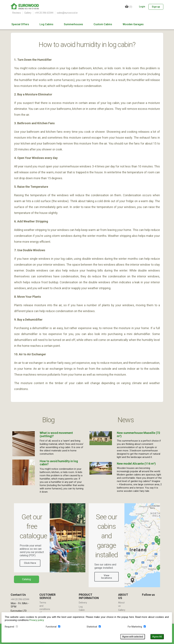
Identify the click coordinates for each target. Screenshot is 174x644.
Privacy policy (37, 620)
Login (142, 7)
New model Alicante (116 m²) (136, 464)
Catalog (27, 579)
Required (10, 626)
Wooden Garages (133, 24)
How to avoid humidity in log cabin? (59, 463)
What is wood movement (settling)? (56, 434)
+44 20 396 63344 (44, 13)
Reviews (17, 13)
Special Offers (20, 24)
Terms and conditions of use (45, 609)
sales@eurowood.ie (67, 13)
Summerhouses (73, 24)
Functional (51, 626)
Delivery (83, 603)
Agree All (157, 636)
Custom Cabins (103, 24)
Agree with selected (133, 636)
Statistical (92, 626)
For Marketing (135, 626)
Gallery (28, 13)
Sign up (156, 7)
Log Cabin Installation (84, 610)
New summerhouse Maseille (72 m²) (138, 434)
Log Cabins (46, 24)
